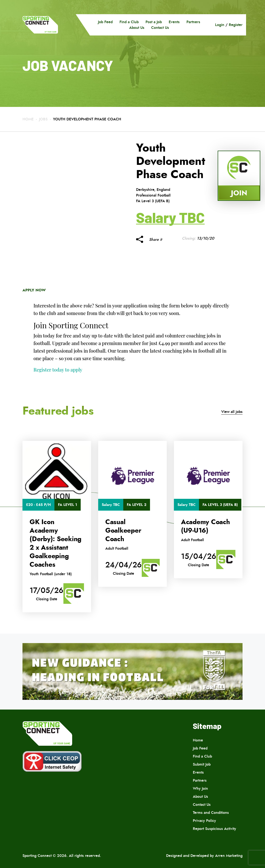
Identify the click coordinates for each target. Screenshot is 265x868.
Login (220, 25)
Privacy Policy (204, 821)
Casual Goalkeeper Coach (123, 530)
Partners (193, 22)
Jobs (43, 119)
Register (236, 25)
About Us (137, 28)
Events (174, 22)
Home (28, 119)
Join (239, 193)
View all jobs (232, 412)
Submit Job (202, 764)
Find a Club (129, 22)
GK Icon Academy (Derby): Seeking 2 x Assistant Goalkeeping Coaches (55, 543)
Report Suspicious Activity (214, 829)
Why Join (200, 788)
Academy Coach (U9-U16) (205, 526)
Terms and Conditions (211, 813)
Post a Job (154, 22)
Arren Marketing (229, 856)
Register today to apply (58, 370)
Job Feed (105, 22)
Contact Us (160, 28)
